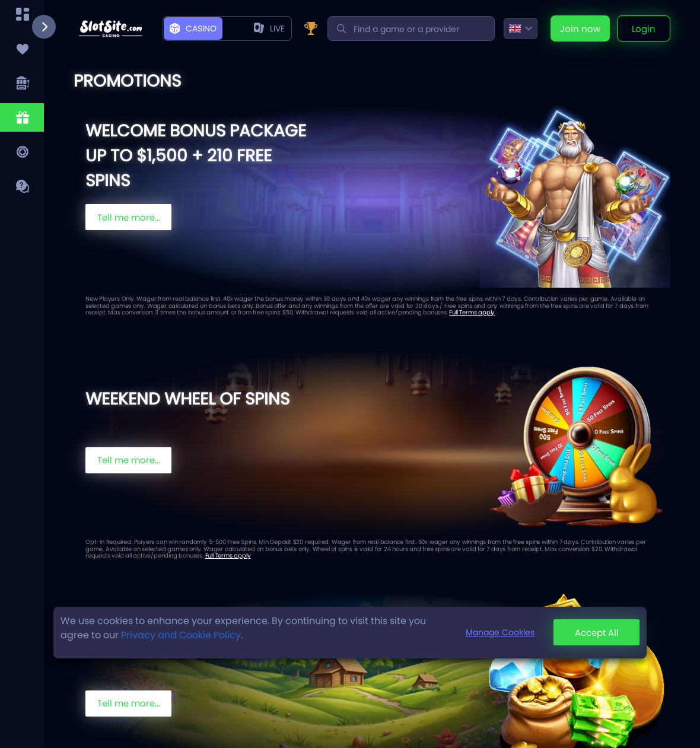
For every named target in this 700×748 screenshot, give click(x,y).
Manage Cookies (500, 632)
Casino (193, 28)
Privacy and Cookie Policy (181, 635)
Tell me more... (129, 217)
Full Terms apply (472, 312)
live (269, 28)
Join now (580, 29)
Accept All (597, 633)
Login (644, 29)
